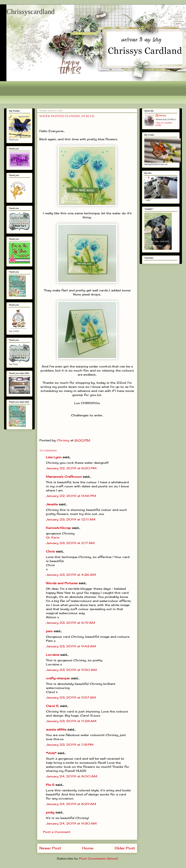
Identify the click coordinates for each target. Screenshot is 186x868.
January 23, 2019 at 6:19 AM (70, 623)
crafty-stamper (58, 678)
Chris (50, 551)
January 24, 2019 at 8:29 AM (71, 804)
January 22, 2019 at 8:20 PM (71, 468)
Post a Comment (57, 832)
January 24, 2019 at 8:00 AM (72, 776)
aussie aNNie (56, 729)
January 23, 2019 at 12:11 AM (71, 519)
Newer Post (50, 848)
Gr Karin (53, 537)
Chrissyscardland (31, 12)
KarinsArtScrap (58, 528)
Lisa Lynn (54, 457)
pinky (50, 812)
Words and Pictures (62, 583)
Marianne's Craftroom (64, 477)
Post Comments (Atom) (98, 858)
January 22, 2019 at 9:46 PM (71, 496)
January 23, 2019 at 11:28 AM (71, 721)
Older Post (125, 848)
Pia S (50, 785)
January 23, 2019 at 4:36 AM (71, 575)
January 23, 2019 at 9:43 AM (71, 646)
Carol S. (52, 706)
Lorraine (53, 655)
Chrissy (162, 116)
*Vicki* (51, 753)
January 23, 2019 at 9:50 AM (71, 670)
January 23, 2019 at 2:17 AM (70, 543)
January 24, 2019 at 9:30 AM (71, 823)
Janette (52, 504)
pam (49, 631)
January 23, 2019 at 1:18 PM (70, 745)
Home (88, 848)
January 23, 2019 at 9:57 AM (71, 697)
